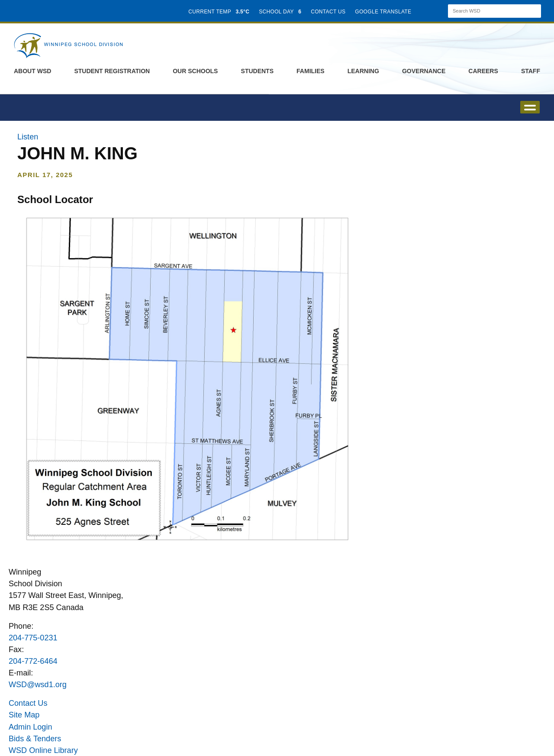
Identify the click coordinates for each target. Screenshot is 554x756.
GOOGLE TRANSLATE (384, 12)
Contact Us (28, 703)
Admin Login (31, 727)
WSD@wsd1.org (38, 685)
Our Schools (195, 71)
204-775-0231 (33, 638)
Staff (531, 71)
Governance (424, 71)
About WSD (32, 71)
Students (257, 71)
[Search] (487, 11)
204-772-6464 (33, 661)
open (530, 107)
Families (311, 71)
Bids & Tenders (35, 739)
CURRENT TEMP (219, 12)
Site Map (24, 715)
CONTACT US (328, 12)
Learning (363, 71)
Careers (483, 71)
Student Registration (112, 71)
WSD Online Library (43, 750)
